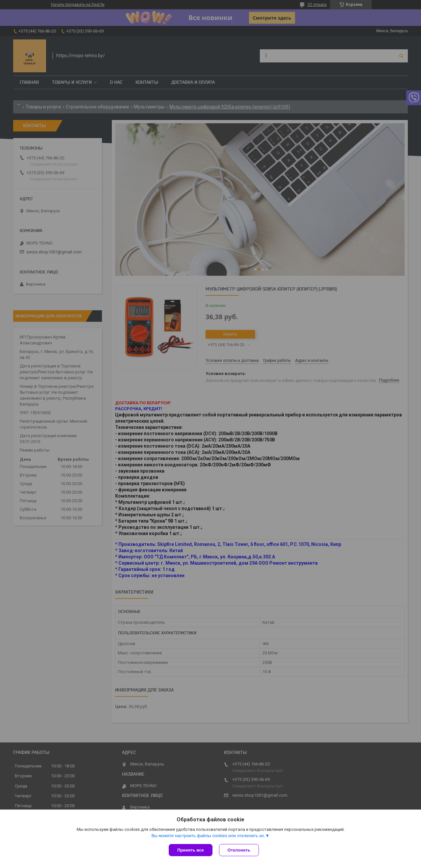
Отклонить (239, 850)
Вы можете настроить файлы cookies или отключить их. (208, 836)
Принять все (191, 850)
